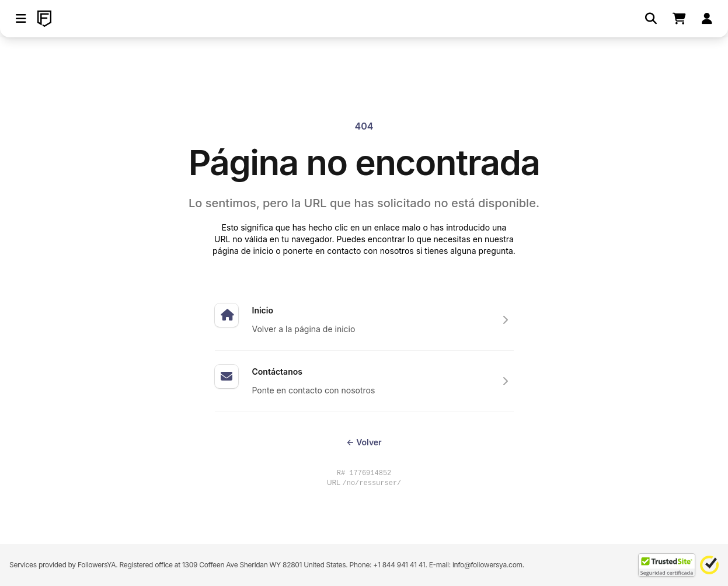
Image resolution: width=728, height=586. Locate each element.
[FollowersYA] (44, 19)
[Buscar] (651, 19)
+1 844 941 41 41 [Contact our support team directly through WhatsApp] (399, 565)
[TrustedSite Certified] (667, 565)
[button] (21, 19)
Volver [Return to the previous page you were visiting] (364, 442)
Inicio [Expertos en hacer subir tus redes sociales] (263, 310)
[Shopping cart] (679, 19)
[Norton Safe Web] (709, 565)
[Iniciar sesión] (707, 19)
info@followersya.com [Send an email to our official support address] (487, 565)
